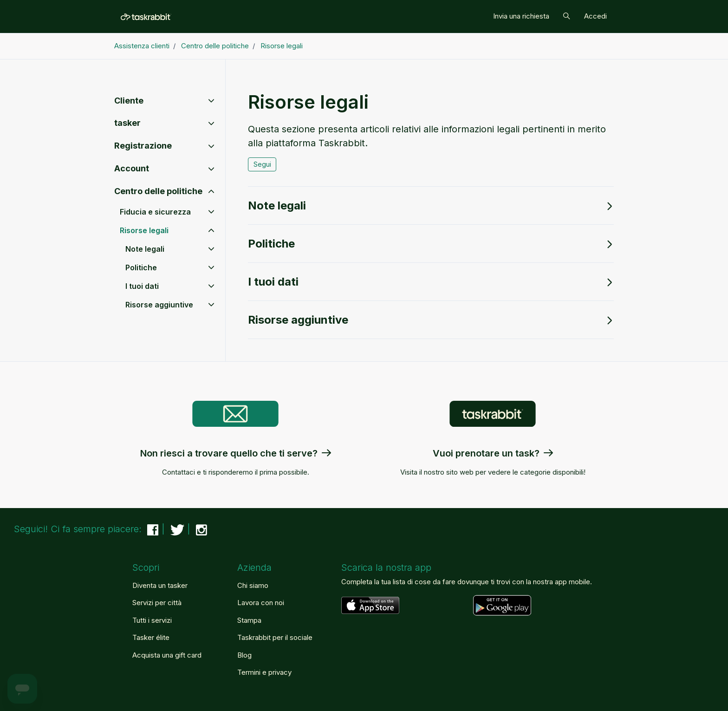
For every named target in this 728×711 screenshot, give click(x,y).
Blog (244, 655)
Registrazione (143, 146)
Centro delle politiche (215, 46)
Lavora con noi (261, 603)
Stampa (249, 620)
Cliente (129, 101)
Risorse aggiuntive (431, 320)
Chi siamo (253, 585)
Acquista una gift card (167, 655)
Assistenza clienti (142, 46)
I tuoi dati (431, 282)
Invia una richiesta (521, 16)
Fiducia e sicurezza (155, 212)
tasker (127, 123)
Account (132, 168)
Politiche (431, 244)
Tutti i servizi (152, 620)
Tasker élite (151, 637)
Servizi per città (157, 603)
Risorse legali (282, 46)
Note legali (431, 205)
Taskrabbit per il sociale (275, 637)
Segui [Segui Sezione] (262, 164)
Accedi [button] (595, 16)
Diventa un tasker (160, 585)
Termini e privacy (264, 672)
